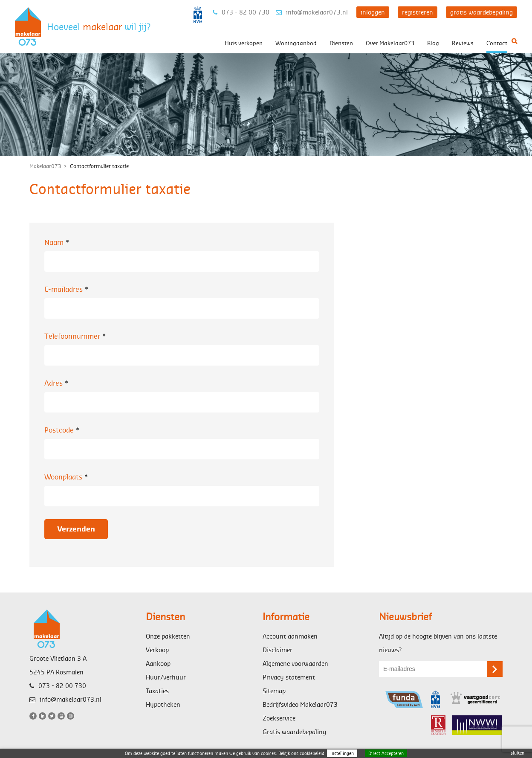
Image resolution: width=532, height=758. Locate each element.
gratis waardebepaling (481, 12)
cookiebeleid (312, 753)
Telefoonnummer (76, 336)
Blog (433, 43)
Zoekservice (279, 718)
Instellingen (342, 753)
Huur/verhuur (166, 677)
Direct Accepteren (386, 753)
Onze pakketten (168, 636)
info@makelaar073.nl (312, 12)
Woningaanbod (296, 43)
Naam (58, 242)
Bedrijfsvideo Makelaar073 (300, 704)
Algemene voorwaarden (295, 664)
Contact (497, 43)
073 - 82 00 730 (241, 12)
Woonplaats (67, 477)
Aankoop (158, 664)
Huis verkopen (244, 43)
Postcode (63, 430)
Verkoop (157, 650)
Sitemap (274, 691)
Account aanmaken (290, 636)
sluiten (518, 753)
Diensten (341, 43)
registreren (418, 12)
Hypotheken (163, 704)
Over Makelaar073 (390, 43)
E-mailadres (67, 289)
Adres (57, 383)
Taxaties (157, 691)
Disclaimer (278, 650)
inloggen (373, 12)
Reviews (463, 43)
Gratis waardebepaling (294, 732)
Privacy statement (289, 677)
